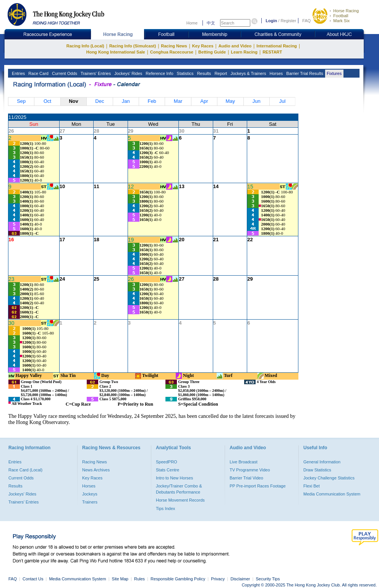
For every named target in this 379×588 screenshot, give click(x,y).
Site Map (120, 579)
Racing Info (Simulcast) (133, 46)
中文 (211, 23)
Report (220, 73)
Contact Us (33, 579)
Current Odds (64, 73)
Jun (257, 101)
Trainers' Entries (95, 73)
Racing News (174, 46)
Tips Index (165, 508)
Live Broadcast (244, 462)
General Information (322, 462)
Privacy (218, 579)
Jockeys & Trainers (248, 73)
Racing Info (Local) (85, 46)
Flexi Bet (312, 486)
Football (341, 16)
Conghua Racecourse (172, 52)
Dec (100, 101)
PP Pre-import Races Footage (258, 486)
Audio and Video (235, 46)
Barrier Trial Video (246, 478)
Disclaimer (240, 579)
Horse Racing (346, 11)
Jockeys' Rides (128, 73)
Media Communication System (332, 494)
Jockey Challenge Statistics (329, 478)
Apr (204, 101)
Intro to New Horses (174, 478)
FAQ (306, 21)
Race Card (38, 73)
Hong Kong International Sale (116, 52)
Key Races (203, 46)
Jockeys (90, 494)
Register (288, 21)
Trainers (90, 502)
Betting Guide (212, 52)
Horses (275, 73)
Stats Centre (168, 470)
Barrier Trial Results (304, 73)
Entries (18, 73)
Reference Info (159, 73)
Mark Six (341, 21)
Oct (47, 101)
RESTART (272, 52)
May (231, 101)
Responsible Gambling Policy (178, 579)
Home (192, 23)
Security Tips (268, 579)
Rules (140, 579)
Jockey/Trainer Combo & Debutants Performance (179, 489)
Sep (21, 101)
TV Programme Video (250, 470)
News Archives (96, 470)
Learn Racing (244, 52)
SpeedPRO (167, 462)
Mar (178, 101)
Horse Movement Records (180, 500)
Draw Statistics (317, 470)
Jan (126, 101)
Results (204, 73)
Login (271, 21)
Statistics (185, 73)
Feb (152, 101)
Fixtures (334, 73)
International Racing (277, 46)
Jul (283, 101)
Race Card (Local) (25, 470)
